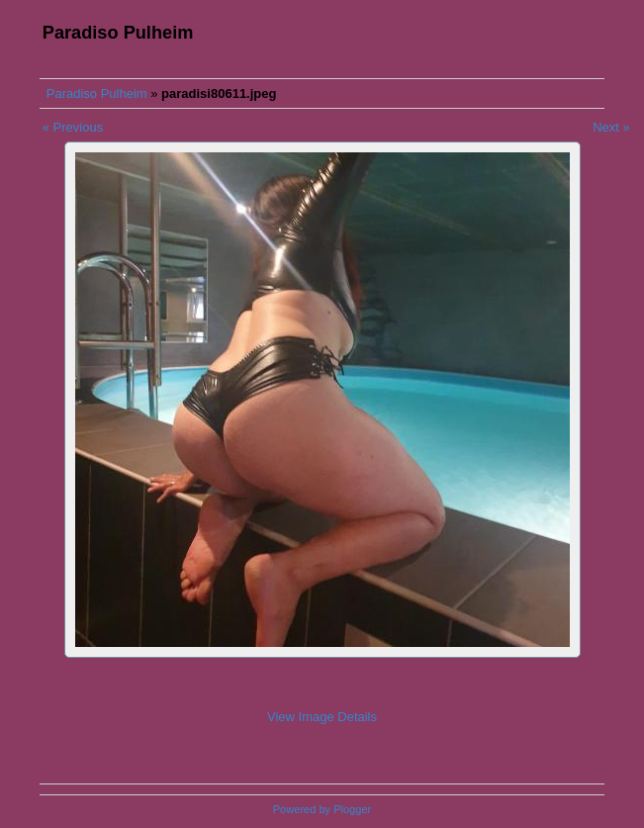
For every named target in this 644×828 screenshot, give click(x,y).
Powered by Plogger (322, 809)
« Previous (73, 127)
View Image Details (322, 717)
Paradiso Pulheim (97, 93)
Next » (611, 127)
